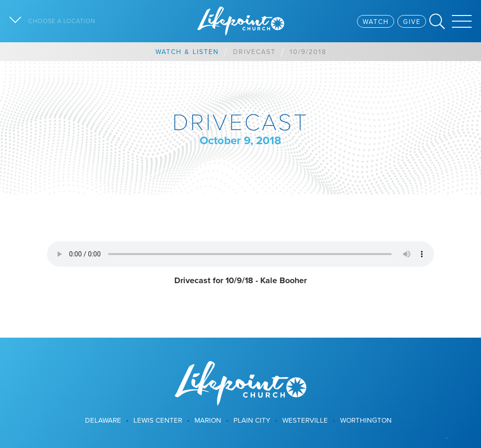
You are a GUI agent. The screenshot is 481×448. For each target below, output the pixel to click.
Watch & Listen (187, 52)
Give (412, 22)
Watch (376, 22)
